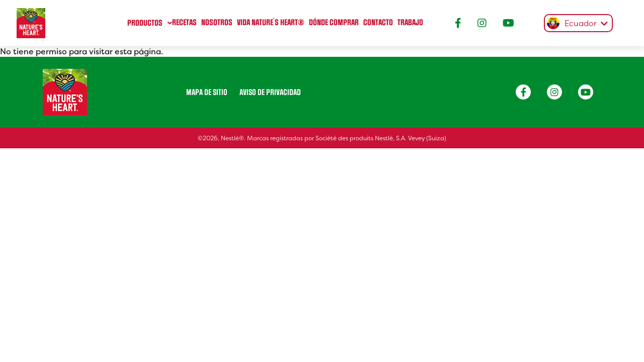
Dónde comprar (334, 23)
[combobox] (576, 23)
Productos (145, 23)
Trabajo (410, 23)
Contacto (378, 23)
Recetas (184, 23)
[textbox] (576, 24)
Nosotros (217, 23)
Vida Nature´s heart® (271, 23)
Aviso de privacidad (270, 93)
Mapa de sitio (207, 93)
